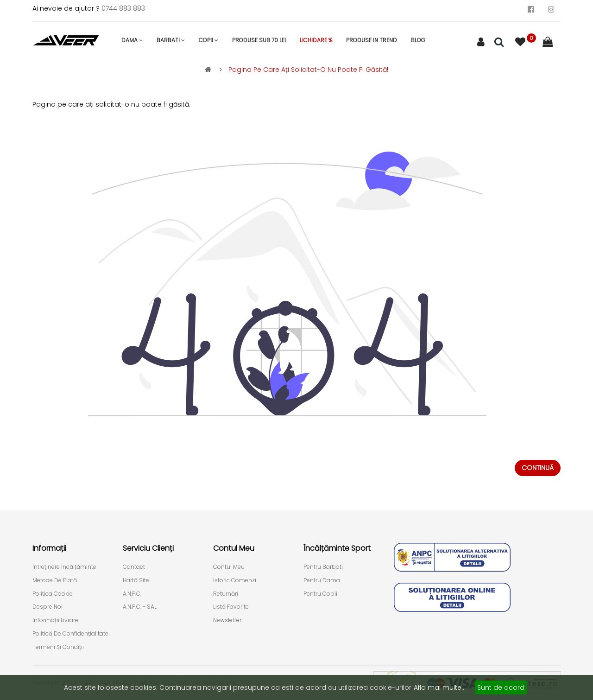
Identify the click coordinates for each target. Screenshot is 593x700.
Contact (134, 567)
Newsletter (227, 620)
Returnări (226, 594)
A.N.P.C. (132, 594)
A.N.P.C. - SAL (140, 607)
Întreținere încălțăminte (64, 567)
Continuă (538, 468)
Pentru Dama (322, 580)
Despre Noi (47, 607)
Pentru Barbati (323, 567)
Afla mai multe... (440, 687)
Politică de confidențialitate (70, 634)
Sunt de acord (501, 687)
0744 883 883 (123, 8)
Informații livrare (55, 620)
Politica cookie (53, 594)
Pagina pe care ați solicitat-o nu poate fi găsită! (308, 70)
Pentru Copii (320, 594)
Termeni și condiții (58, 647)
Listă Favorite (231, 607)
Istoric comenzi (235, 580)
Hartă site (136, 580)
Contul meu (229, 567)
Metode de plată (55, 580)
